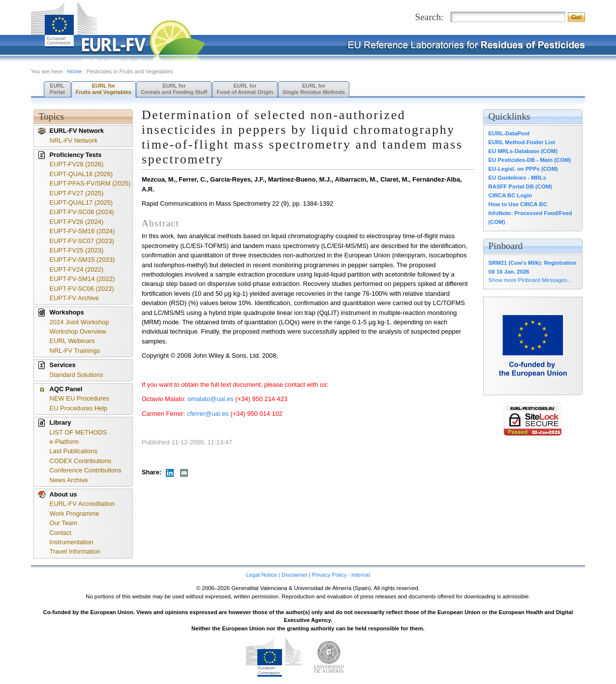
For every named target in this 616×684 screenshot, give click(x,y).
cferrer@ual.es (208, 414)
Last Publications (74, 451)
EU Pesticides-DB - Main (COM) (530, 160)
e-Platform (64, 442)
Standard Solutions (77, 375)
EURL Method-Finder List (522, 142)
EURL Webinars (72, 341)
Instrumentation (72, 542)
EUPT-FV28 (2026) (77, 164)
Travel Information (75, 551)
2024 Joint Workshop (79, 322)
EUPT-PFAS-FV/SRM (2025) (90, 183)
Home (74, 71)
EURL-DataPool (509, 133)
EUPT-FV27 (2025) (77, 193)
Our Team (63, 523)
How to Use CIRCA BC (518, 204)
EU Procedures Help (79, 408)
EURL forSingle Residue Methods (314, 89)
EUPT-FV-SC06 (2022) (82, 289)
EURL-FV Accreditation (82, 504)
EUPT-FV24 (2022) (77, 269)
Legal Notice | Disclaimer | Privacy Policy (296, 575)
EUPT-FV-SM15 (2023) (82, 260)
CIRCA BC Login (510, 195)
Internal (361, 575)
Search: (429, 17)
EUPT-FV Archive (74, 298)
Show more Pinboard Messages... (530, 280)
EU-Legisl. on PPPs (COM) (523, 169)
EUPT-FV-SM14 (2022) (82, 279)
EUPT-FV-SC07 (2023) (82, 241)
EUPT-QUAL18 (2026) (81, 174)
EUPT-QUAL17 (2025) (81, 202)
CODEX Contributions (81, 461)
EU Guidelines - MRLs (517, 178)
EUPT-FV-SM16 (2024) (82, 231)
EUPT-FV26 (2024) (77, 222)
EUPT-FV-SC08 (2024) (82, 212)
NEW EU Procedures (79, 398)
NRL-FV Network (74, 140)
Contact (61, 533)
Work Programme (75, 513)
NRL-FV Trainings (75, 351)
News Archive (69, 480)
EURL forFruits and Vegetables (104, 89)
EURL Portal (57, 89)
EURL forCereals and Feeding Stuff (174, 89)
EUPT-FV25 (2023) (77, 250)
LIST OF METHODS (78, 432)
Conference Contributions (86, 470)
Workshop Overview (78, 331)
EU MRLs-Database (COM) (523, 151)
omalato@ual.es (210, 399)
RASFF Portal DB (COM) (520, 187)
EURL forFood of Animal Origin (245, 89)
